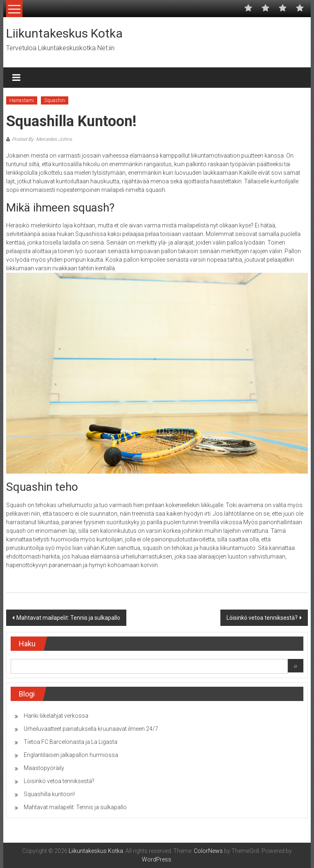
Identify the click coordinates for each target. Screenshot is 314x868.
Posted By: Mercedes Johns (42, 139)
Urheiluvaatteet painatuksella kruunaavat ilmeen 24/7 (91, 729)
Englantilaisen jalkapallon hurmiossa (71, 755)
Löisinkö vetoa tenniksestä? (262, 618)
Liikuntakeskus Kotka (64, 33)
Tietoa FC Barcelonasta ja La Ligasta (71, 742)
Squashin (55, 100)
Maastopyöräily (44, 768)
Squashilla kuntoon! (49, 794)
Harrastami (22, 100)
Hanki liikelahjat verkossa (56, 716)
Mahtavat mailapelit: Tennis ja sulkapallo (68, 618)
